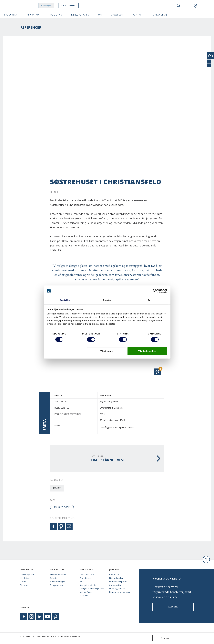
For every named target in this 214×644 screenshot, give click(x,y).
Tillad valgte (107, 351)
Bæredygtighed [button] (80, 15)
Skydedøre (25, 578)
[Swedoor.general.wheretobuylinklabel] (195, 6)
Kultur (57, 488)
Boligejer (50, 6)
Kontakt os (114, 575)
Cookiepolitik (115, 585)
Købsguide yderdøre (89, 585)
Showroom (117, 15)
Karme (23, 582)
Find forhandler (116, 578)
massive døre (62, 507)
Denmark (161, 638)
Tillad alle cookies (147, 351)
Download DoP (87, 575)
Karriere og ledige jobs (119, 592)
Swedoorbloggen (58, 582)
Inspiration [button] (33, 15)
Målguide (84, 596)
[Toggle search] (178, 6)
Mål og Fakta (86, 592)
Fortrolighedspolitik (118, 582)
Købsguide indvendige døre (92, 588)
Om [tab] (149, 300)
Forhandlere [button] (160, 15)
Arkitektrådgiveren (58, 575)
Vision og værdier (117, 588)
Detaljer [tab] (107, 300)
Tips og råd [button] (55, 15)
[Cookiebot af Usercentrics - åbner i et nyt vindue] (155, 291)
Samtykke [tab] (65, 300)
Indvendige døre (28, 575)
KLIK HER (173, 607)
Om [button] (100, 15)
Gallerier (54, 578)
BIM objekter (86, 578)
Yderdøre (25, 585)
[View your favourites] (187, 6)
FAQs (82, 582)
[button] (157, 372)
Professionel (72, 6)
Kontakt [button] (138, 15)
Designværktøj (57, 585)
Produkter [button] (11, 15)
